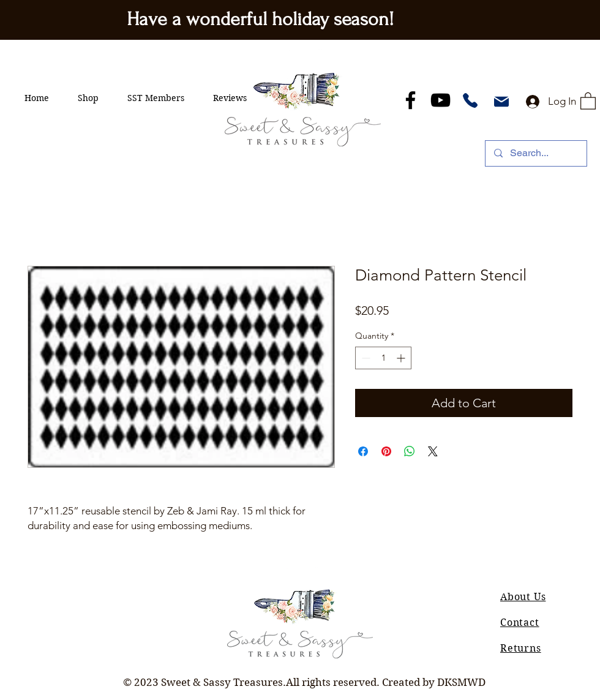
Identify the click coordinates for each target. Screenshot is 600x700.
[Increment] (402, 358)
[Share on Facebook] (363, 451)
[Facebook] (411, 100)
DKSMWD (461, 682)
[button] (88, 98)
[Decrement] (365, 358)
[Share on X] (433, 451)
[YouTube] (441, 100)
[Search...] (535, 153)
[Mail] (501, 102)
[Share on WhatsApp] (410, 451)
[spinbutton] (383, 358)
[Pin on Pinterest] (386, 451)
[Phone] (470, 100)
